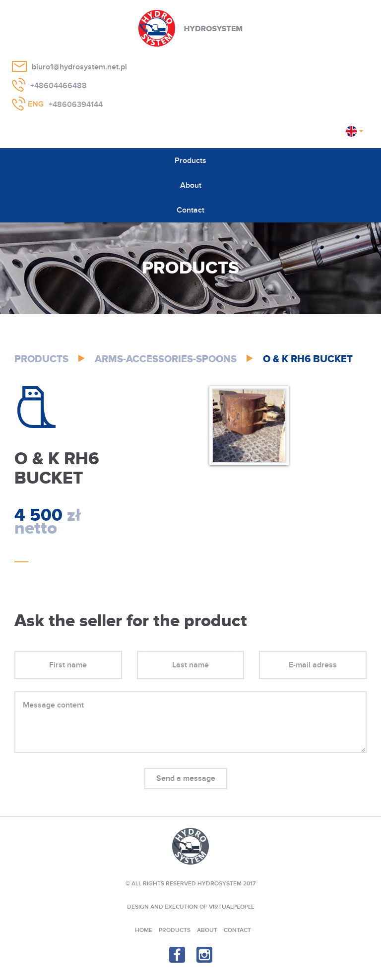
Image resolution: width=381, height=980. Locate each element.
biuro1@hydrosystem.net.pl (79, 67)
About (191, 185)
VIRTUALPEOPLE (232, 907)
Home (144, 930)
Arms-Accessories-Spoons (166, 359)
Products (190, 161)
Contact (190, 210)
